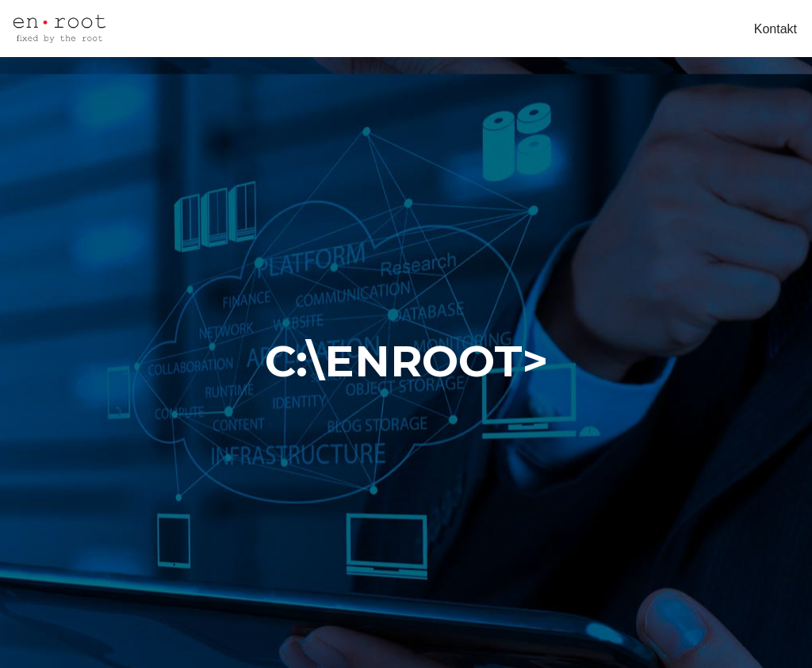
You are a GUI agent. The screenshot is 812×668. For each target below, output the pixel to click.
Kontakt (776, 29)
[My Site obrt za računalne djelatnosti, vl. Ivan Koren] (59, 29)
